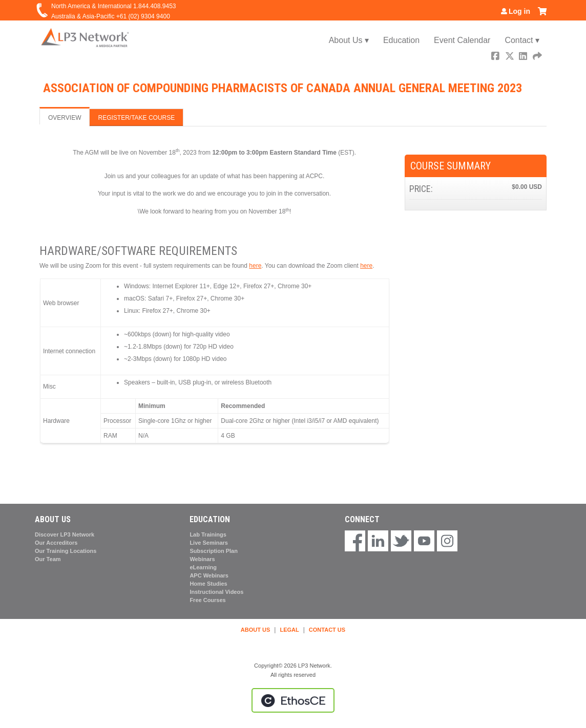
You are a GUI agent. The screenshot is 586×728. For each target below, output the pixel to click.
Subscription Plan (214, 551)
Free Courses (207, 600)
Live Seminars (209, 543)
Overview (65, 118)
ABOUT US (255, 630)
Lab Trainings (208, 534)
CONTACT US (327, 630)
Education (401, 40)
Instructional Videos (216, 592)
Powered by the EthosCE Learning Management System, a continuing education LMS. (293, 700)
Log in (519, 11)
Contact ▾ (522, 40)
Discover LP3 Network (65, 534)
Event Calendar (462, 40)
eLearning (203, 567)
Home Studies (208, 584)
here (255, 266)
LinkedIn (524, 57)
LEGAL (289, 630)
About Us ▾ (349, 40)
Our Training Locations (66, 551)
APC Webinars (209, 575)
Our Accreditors (56, 543)
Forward (538, 57)
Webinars (202, 559)
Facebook (496, 57)
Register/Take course (136, 118)
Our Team (48, 559)
